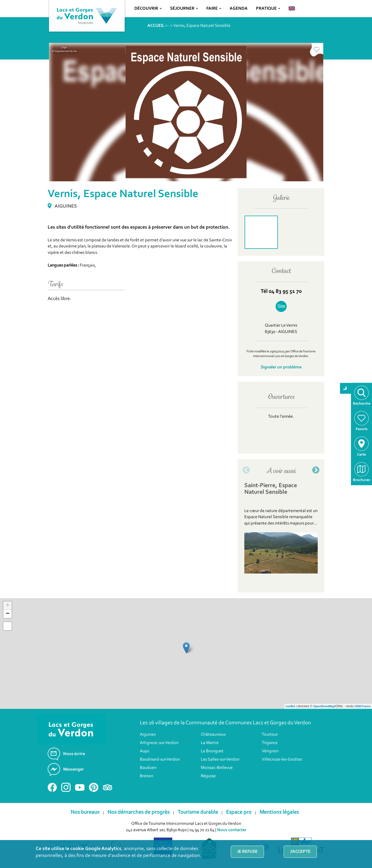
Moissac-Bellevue (217, 768)
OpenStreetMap (324, 706)
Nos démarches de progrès (138, 812)
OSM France (363, 706)
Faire (214, 9)
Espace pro (239, 812)
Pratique (268, 9)
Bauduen (148, 768)
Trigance (270, 743)
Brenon (147, 776)
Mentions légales (279, 812)
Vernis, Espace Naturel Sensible (202, 26)
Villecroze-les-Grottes (282, 759)
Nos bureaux (85, 812)
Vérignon (270, 751)
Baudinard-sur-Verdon (160, 759)
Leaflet (290, 706)
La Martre (210, 743)
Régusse (208, 776)
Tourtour (270, 735)
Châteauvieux (213, 735)
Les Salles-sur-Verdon (220, 759)
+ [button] (8, 606)
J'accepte (300, 852)
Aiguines (148, 735)
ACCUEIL (156, 26)
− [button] (8, 614)
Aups (144, 751)
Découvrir (148, 9)
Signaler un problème (281, 367)
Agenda (239, 9)
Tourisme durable (198, 812)
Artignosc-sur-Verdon (159, 743)
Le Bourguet (212, 751)
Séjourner (184, 9)
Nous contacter (232, 830)
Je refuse (247, 852)
